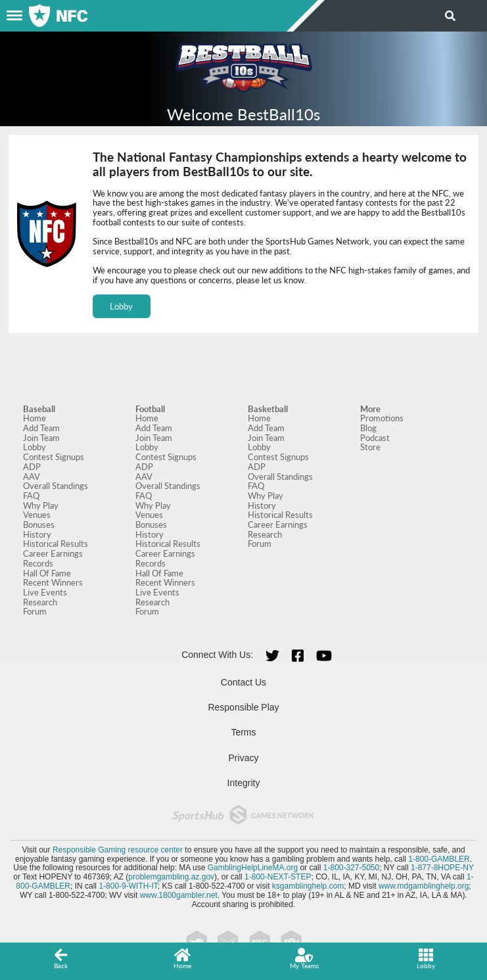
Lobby (121, 306)
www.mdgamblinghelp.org (424, 886)
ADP (32, 467)
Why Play (41, 505)
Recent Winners (53, 582)
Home (35, 418)
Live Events (45, 592)
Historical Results (56, 544)
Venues (37, 515)
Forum (35, 611)
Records (38, 563)
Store (370, 447)
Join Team (41, 438)
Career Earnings (53, 553)
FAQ (31, 496)
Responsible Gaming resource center (118, 850)
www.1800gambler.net (179, 895)
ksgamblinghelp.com (308, 886)
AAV (32, 477)
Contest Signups (54, 457)
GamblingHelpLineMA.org (253, 868)
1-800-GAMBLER (439, 859)
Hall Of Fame (47, 573)
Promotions (382, 418)
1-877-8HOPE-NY (442, 868)
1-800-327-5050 (351, 868)
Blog (368, 428)
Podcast (375, 438)
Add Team (41, 428)
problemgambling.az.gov (171, 877)
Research (40, 602)
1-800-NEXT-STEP (278, 877)
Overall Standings (56, 486)
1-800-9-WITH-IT (128, 886)
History (37, 534)
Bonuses (39, 525)
